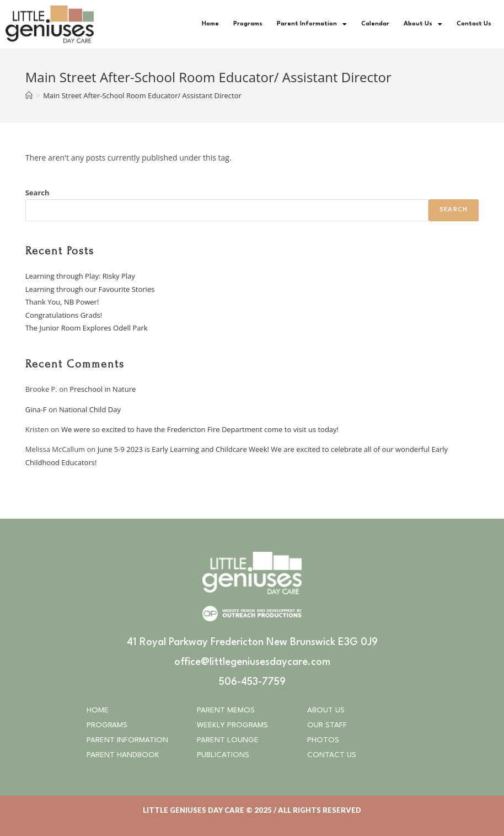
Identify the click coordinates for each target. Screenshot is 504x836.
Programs (248, 24)
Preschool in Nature (103, 389)
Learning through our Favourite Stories (90, 289)
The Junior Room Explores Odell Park (87, 328)
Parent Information (312, 24)
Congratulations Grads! (64, 315)
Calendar (375, 24)
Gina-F (36, 409)
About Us (423, 24)
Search (37, 193)
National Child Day (90, 409)
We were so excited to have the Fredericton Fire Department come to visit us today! (201, 429)
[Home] (29, 95)
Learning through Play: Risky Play (80, 276)
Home (210, 24)
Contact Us (474, 24)
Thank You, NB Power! (62, 302)
